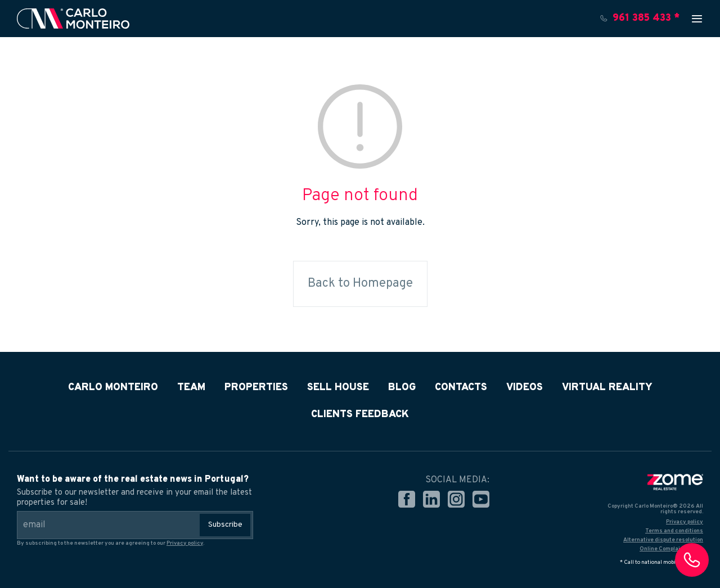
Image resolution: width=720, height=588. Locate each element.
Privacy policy (185, 543)
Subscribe (225, 525)
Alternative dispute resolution (663, 540)
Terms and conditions (674, 531)
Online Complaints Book (671, 549)
